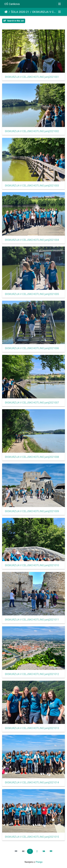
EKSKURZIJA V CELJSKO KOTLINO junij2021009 (32, 511)
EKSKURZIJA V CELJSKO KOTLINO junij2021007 (32, 403)
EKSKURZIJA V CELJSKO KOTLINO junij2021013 (32, 728)
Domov (6, 12)
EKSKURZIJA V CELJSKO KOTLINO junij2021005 (32, 294)
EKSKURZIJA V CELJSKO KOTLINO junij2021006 (32, 348)
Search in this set (14, 21)
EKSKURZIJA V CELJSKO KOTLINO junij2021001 (32, 77)
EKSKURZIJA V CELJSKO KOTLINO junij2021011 (32, 620)
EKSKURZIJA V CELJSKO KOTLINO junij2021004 (32, 240)
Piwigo (39, 862)
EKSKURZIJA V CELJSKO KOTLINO (44, 12)
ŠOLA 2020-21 (20, 12)
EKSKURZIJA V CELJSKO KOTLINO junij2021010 (32, 565)
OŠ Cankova (12, 4)
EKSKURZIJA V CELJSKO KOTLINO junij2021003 (32, 186)
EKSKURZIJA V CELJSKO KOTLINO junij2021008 (32, 457)
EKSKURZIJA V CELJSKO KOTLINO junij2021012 (32, 674)
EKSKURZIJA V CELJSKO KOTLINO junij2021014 (32, 782)
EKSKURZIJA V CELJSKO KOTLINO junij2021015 (32, 837)
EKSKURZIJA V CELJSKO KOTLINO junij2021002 (32, 131)
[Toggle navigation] (60, 4)
